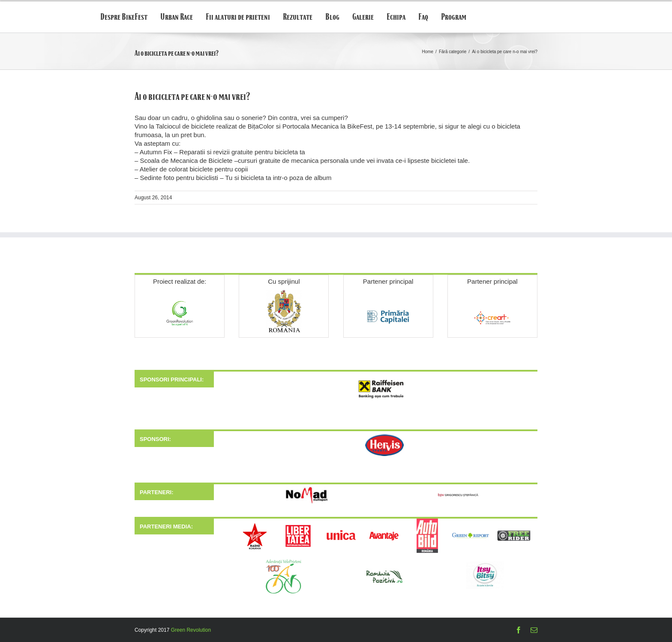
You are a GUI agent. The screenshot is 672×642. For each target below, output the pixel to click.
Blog (332, 17)
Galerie (363, 17)
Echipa (396, 17)
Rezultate (298, 17)
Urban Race (177, 17)
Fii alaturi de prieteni (238, 17)
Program (454, 17)
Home (427, 52)
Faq (423, 17)
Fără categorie (453, 52)
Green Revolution (191, 630)
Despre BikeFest (124, 17)
